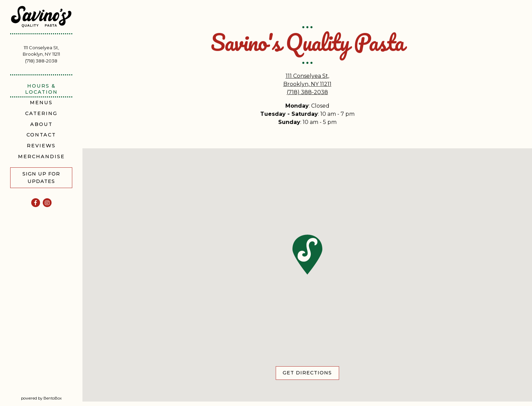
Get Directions (311, 373)
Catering (41, 113)
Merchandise (41, 156)
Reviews (42, 145)
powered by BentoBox (52, 398)
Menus (41, 103)
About (41, 124)
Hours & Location (41, 89)
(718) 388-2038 (41, 61)
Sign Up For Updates (41, 178)
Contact (41, 135)
